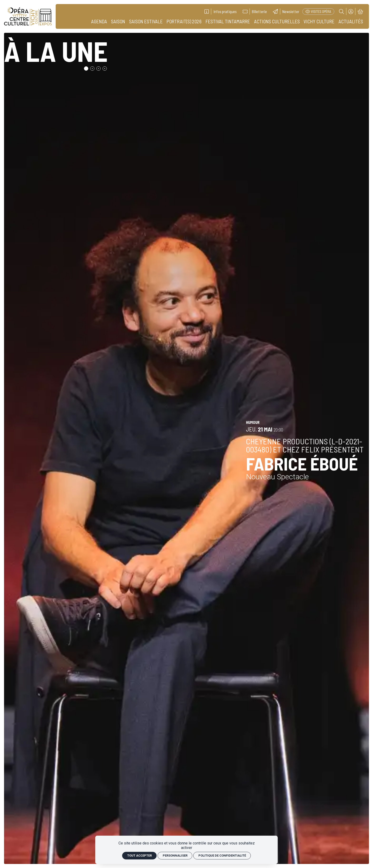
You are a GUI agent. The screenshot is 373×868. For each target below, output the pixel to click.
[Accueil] (28, 16)
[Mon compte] (351, 11)
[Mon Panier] (360, 11)
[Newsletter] (286, 12)
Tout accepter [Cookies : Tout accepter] (140, 856)
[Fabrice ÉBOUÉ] (187, 448)
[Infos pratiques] (220, 12)
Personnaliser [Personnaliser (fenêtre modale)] (175, 856)
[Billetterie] (255, 12)
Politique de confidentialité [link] (222, 856)
